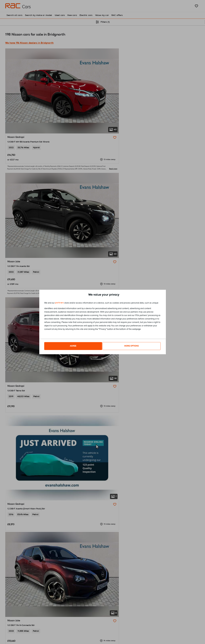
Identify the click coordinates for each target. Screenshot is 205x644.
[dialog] (103, 322)
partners (60, 303)
